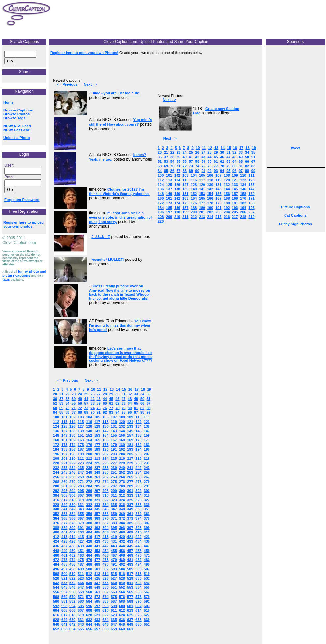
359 (114, 514)
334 (105, 505)
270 (72, 482)
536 (89, 583)
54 (68, 403)
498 (72, 569)
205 (130, 454)
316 (56, 500)
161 (64, 440)
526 (105, 578)
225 (97, 463)
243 (147, 468)
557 (64, 592)
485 (64, 564)
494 (138, 564)
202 (105, 454)
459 (147, 551)
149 (64, 435)
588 (122, 601)
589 (130, 601)
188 (89, 449)
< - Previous (67, 84)
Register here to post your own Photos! (84, 53)
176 (89, 445)
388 (56, 528)
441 (97, 546)
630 (72, 620)
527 (114, 578)
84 (55, 412)
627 (147, 615)
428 (89, 541)
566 (138, 592)
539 (114, 583)
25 (86, 394)
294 (72, 491)
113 (64, 422)
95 (123, 412)
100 (56, 417)
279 (147, 482)
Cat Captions (295, 215)
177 (97, 445)
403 (81, 532)
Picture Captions (295, 207)
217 (130, 458)
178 (105, 445)
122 (138, 422)
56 (80, 403)
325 (130, 500)
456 (122, 551)
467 (114, 555)
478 (105, 560)
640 (56, 624)
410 (138, 532)
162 (72, 440)
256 (56, 477)
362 (138, 514)
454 (105, 551)
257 (64, 477)
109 (130, 417)
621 (97, 615)
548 (89, 587)
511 (81, 574)
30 (117, 394)
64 (130, 403)
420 (122, 537)
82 (142, 408)
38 (68, 399)
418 (105, 537)
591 (147, 601)
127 (81, 426)
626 (138, 615)
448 (56, 551)
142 (105, 431)
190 (105, 449)
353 (64, 514)
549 (97, 587)
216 (122, 458)
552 (122, 587)
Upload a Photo (17, 138)
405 (97, 532)
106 (105, 417)
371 (114, 518)
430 (105, 541)
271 (81, 482)
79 (123, 408)
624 (122, 615)
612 (122, 610)
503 (114, 569)
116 (89, 422)
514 (105, 574)
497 (64, 569)
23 (74, 394)
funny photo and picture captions (24, 273)
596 (89, 606)
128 (89, 426)
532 (56, 583)
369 (97, 518)
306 (72, 495)
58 (93, 403)
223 (81, 463)
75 (98, 408)
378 (72, 523)
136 (56, 431)
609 (97, 610)
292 (56, 491)
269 (64, 482)
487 (81, 564)
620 (89, 615)
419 (114, 537)
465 (97, 555)
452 (89, 551)
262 (105, 477)
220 (56, 463)
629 (64, 620)
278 (138, 482)
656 (89, 629)
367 (81, 518)
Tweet (295, 148)
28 (105, 394)
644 (89, 624)
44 (105, 399)
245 (64, 472)
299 (114, 491)
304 (56, 495)
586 (105, 601)
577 (130, 597)
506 (138, 569)
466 (105, 555)
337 (130, 505)
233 (64, 468)
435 (147, 541)
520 (56, 578)
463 (81, 555)
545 (64, 587)
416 (89, 537)
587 (114, 601)
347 (114, 509)
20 (55, 394)
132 (122, 426)
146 (138, 431)
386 (138, 523)
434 (138, 541)
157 (130, 435)
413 (64, 537)
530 (138, 578)
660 (122, 629)
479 (114, 560)
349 (130, 509)
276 (122, 482)
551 (114, 587)
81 (136, 408)
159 (147, 435)
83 (149, 408)
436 (56, 546)
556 (56, 592)
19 (149, 389)
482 (138, 560)
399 (147, 528)
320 (89, 500)
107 (114, 417)
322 (105, 500)
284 (89, 486)
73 (86, 408)
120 (122, 422)
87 (74, 412)
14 (118, 389)
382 (105, 523)
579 (147, 597)
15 (124, 389)
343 (81, 509)
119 (114, 422)
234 (72, 468)
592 (56, 606)
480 (122, 560)
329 (64, 505)
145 (130, 431)
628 (56, 620)
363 (147, 514)
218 (138, 458)
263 (114, 477)
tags (6, 279)
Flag (197, 113)
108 (122, 417)
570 (72, 597)
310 (105, 495)
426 (72, 541)
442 (105, 546)
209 (64, 458)
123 (147, 422)
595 (81, 606)
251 (114, 472)
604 (56, 610)
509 (64, 574)
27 (98, 394)
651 (147, 624)
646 (105, 624)
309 (97, 495)
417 (97, 537)
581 (64, 601)
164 (89, 440)
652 (56, 629)
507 (147, 569)
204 (122, 454)
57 (86, 403)
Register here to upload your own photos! (24, 224)
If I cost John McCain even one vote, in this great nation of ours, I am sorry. (120, 217)
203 (114, 454)
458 (138, 551)
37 (61, 399)
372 (122, 518)
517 (130, 574)
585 (97, 601)
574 (105, 597)
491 (114, 564)
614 (138, 610)
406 (105, 532)
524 (89, 578)
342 (72, 509)
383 (114, 523)
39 (74, 399)
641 (64, 624)
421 (130, 537)
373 (130, 518)
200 (89, 454)
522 (72, 578)
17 (137, 389)
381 (97, 523)
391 (81, 528)
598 (105, 606)
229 (130, 463)
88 (80, 412)
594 (72, 606)
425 (64, 541)
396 (122, 528)
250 (105, 472)
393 (97, 528)
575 (114, 597)
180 (122, 445)
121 (130, 422)
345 (97, 509)
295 (81, 491)
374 (138, 518)
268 (56, 482)
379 (81, 523)
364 (56, 518)
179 (114, 445)
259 (81, 477)
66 (142, 403)
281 (64, 486)
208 (56, 458)
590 (138, 601)
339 (147, 505)
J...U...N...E (101, 237)
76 (105, 408)
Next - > (90, 84)
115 (81, 422)
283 (81, 486)
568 (56, 597)
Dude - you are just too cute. (116, 93)
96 (130, 412)
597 (97, 606)
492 (122, 564)
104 (89, 417)
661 (130, 629)
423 (147, 537)
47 (123, 399)
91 (98, 412)
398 (138, 528)
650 (138, 624)
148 (56, 435)
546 (72, 587)
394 (105, 528)
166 (105, 440)
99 (149, 412)
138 (72, 431)
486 (72, 564)
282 (72, 486)
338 (138, 505)
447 (147, 546)
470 (138, 555)
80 (130, 408)
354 (72, 514)
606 (72, 610)
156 (122, 435)
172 (56, 445)
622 (105, 615)
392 (89, 528)
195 (147, 449)
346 (105, 509)
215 (114, 458)
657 (97, 629)
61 (111, 403)
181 (130, 445)
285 (97, 486)
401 (64, 532)
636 (122, 620)
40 (80, 399)
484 (56, 564)
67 (149, 403)
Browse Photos (16, 114)
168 (122, 440)
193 (130, 449)
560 (89, 592)
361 (130, 514)
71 (74, 408)
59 (98, 403)
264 (122, 477)
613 (130, 610)
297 (97, 491)
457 (130, 551)
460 (56, 555)
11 (99, 389)
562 (105, 592)
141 (97, 431)
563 (114, 592)
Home (8, 102)
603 (147, 606)
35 (149, 394)
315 (147, 495)
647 (114, 624)
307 (81, 495)
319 (81, 500)
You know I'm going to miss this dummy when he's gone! (120, 325)
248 (89, 472)
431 (114, 541)
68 (55, 408)
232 (56, 468)
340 (56, 509)
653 (64, 629)
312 (122, 495)
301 (130, 491)
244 (56, 472)
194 (138, 449)
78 (117, 408)
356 (89, 514)
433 (130, 541)
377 (64, 523)
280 (56, 486)
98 (142, 412)
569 (64, 597)
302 (138, 491)
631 (81, 620)
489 (97, 564)
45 (111, 399)
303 (147, 491)
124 (56, 426)
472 (56, 560)
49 (136, 399)
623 (114, 615)
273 (97, 482)
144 (122, 431)
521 (64, 578)
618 (72, 615)
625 (130, 615)
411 (147, 532)
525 (97, 578)
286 (105, 486)
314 (138, 495)
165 (97, 440)
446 (138, 546)
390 (72, 528)
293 (64, 491)
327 (147, 500)
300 (122, 491)
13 (112, 389)
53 (61, 403)
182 (138, 445)
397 (130, 528)
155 (114, 435)
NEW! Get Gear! (17, 130)
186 (72, 449)
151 (81, 435)
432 (122, 541)
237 (97, 468)
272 (89, 482)
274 (105, 482)
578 (138, 597)
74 (93, 408)
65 (136, 403)
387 (147, 523)
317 (64, 500)
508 (56, 574)
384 (122, 523)
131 (114, 426)
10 (93, 389)
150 (72, 435)
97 (136, 412)
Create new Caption (222, 109)
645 (97, 624)
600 (122, 606)
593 (64, 606)
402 (72, 532)
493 (130, 564)
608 (89, 610)
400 (56, 532)
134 (138, 426)
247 (81, 472)
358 (105, 514)
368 (89, 518)
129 (97, 426)
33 (136, 394)
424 (56, 541)
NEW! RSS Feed (17, 126)
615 (147, 610)
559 (81, 592)
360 (122, 514)
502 (105, 569)
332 (89, 505)
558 (72, 592)
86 (68, 412)
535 (81, 583)
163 (81, 440)
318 (72, 500)
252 (122, 472)
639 (147, 620)
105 (97, 417)
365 (64, 518)
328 (56, 505)
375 (147, 518)
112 (56, 422)
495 (147, 564)
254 (138, 472)
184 (56, 449)
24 (80, 394)
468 (122, 555)
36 (55, 399)
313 (130, 495)
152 (89, 435)
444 (122, 546)
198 (72, 454)
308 (89, 495)
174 (72, 445)
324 (122, 500)
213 (97, 458)
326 (138, 500)
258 (72, 477)
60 (105, 403)
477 (97, 560)
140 (89, 431)
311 (114, 495)
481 (130, 560)
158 (138, 435)
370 (105, 518)
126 (72, 426)
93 (111, 412)
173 (64, 445)
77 (111, 408)
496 (56, 569)
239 (114, 468)
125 (64, 426)
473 (64, 560)
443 (114, 546)
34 (142, 394)
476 (89, 560)
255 (147, 472)
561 (97, 592)
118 (105, 422)
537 (97, 583)
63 (123, 403)
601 (130, 606)
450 (72, 551)
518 (138, 574)
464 (89, 555)
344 (89, 509)
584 (89, 601)
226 (105, 463)
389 (64, 528)
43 (98, 399)
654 (72, 629)
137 (64, 431)
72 (80, 408)
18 (143, 389)
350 (138, 509)
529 (130, 578)
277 (130, 482)
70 (68, 408)
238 (105, 468)
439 (81, 546)
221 (64, 463)
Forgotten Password (22, 200)
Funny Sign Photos (295, 224)
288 (122, 486)
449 (64, 551)
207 (147, 454)
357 (97, 514)
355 (81, 514)
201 (97, 454)
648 (122, 624)
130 (105, 426)
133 (130, 426)
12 (105, 389)
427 (81, 541)
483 (147, 560)
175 (81, 445)
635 (114, 620)
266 (138, 477)
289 (130, 486)
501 (97, 569)
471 (147, 555)
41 (86, 399)
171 (147, 440)
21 (61, 394)
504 (122, 569)
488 (89, 564)
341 (64, 509)
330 (72, 505)
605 (64, 610)
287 (114, 486)
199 (81, 454)
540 (122, 583)
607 (81, 610)
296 (89, 491)
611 (114, 610)
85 (61, 412)
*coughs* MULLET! (108, 260)
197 (64, 454)
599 (114, 606)
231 (147, 463)
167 (114, 440)
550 (105, 587)
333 (97, 505)
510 (72, 574)
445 (130, 546)
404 (89, 532)
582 (72, 601)
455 (114, 551)
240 (122, 468)
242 (138, 468)
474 (72, 560)
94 (117, 412)
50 (142, 399)
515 (114, 574)
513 (97, 574)
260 (89, 477)
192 (122, 449)
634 (105, 620)
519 (147, 574)
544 (56, 587)
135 (147, 426)
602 (138, 606)
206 (138, 454)
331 (81, 505)
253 (130, 472)
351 (147, 509)
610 (105, 610)
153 (97, 435)
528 (122, 578)
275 (114, 482)
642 (72, 624)
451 (81, 551)
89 (86, 412)
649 (130, 624)
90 (93, 412)
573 (97, 597)
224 (89, 463)
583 (81, 601)
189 (97, 449)
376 (56, 523)
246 (72, 472)
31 (123, 394)
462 (72, 555)
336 (122, 505)
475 (81, 560)
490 (105, 564)
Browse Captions (18, 110)
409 (130, 532)
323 (114, 500)
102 (72, 417)
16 (130, 389)
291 (147, 486)
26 (93, 394)
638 (138, 620)
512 (89, 574)
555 (147, 587)
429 (97, 541)
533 (64, 583)
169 (130, 440)
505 (130, 569)
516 (122, 574)
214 (105, 458)
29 (111, 394)
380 (89, 523)
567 (147, 592)
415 (81, 537)
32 (130, 394)
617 (64, 615)
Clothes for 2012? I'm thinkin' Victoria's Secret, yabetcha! (119, 192)
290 (138, 486)
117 (97, 422)
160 (56, 440)
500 (89, 569)
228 (122, 463)
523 (81, 578)
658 (105, 629)
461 (64, 555)
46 (117, 399)
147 (147, 431)
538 (105, 583)
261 (97, 477)
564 (122, 592)
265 (130, 477)
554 (138, 587)
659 (114, 629)
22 (68, 394)
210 (72, 458)
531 (147, 578)
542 (138, 583)
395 (114, 528)
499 (81, 569)
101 (64, 417)
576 (122, 597)
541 (130, 583)
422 (138, 537)
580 (56, 601)
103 (81, 417)
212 (89, 458)
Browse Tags (14, 118)
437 (64, 546)
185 (64, 449)
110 (138, 417)
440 (89, 546)
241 (130, 468)
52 (55, 403)
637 (130, 620)
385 (130, 523)
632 (89, 620)
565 (130, 592)
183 (147, 445)
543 (147, 583)
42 (93, 399)
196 (56, 454)
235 (81, 468)
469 (130, 555)
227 (114, 463)
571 (81, 597)
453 (97, 551)
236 (89, 468)
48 (130, 399)
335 (114, 505)
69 (61, 408)
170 (138, 440)
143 (114, 431)
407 (114, 532)
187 (81, 449)
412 (56, 537)
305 (64, 495)
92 (105, 412)
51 (149, 399)
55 (74, 403)
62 (117, 403)
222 (72, 463)
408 (122, 532)
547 (81, 587)
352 (56, 514)
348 (122, 509)
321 (97, 500)
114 (72, 422)
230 (138, 463)
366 (72, 518)
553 (130, 587)
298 (105, 491)
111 (147, 417)
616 (56, 615)
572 (89, 597)
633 (97, 620)
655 (81, 629)
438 (72, 546)
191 (114, 449)
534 (72, 583)
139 (81, 431)
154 (105, 435)
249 (97, 472)
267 (147, 477)
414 (72, 537)
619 (81, 615)
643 (81, 624)
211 (81, 458)
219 (147, 458)
